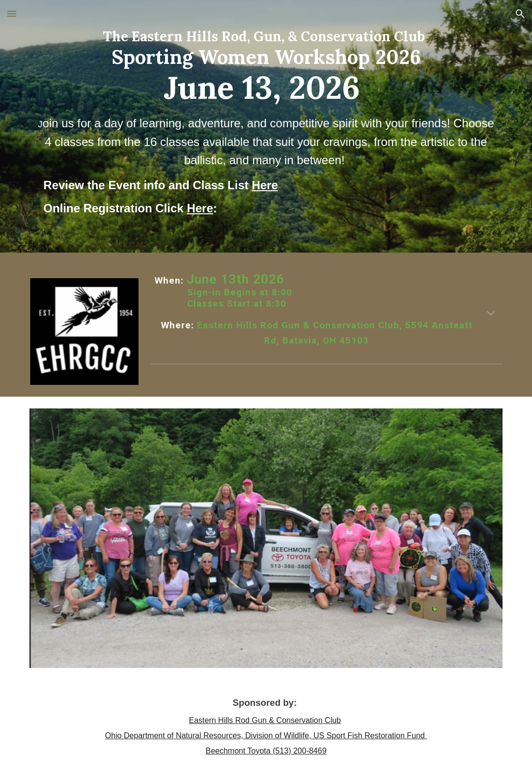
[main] (266, 126)
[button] (12, 14)
